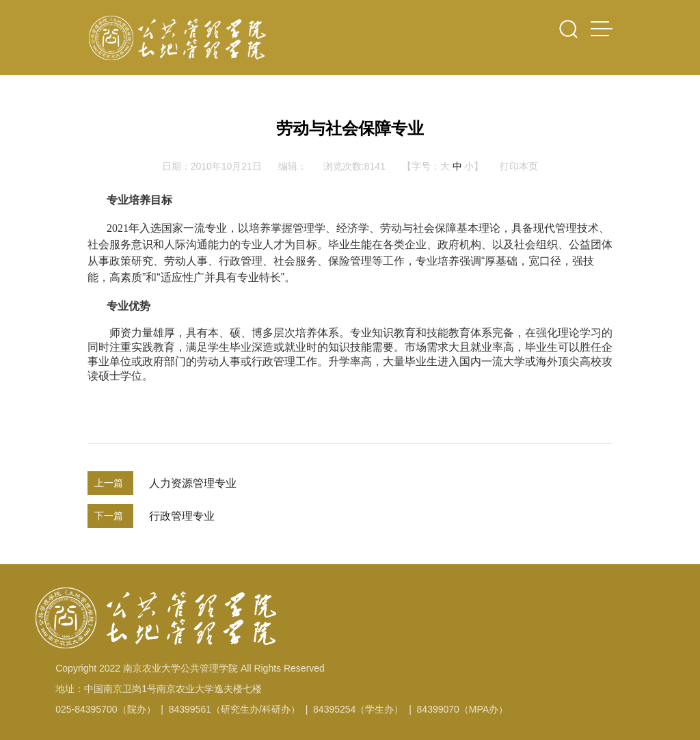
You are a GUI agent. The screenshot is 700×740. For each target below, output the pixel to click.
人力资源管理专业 (193, 483)
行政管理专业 (182, 516)
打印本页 (519, 166)
